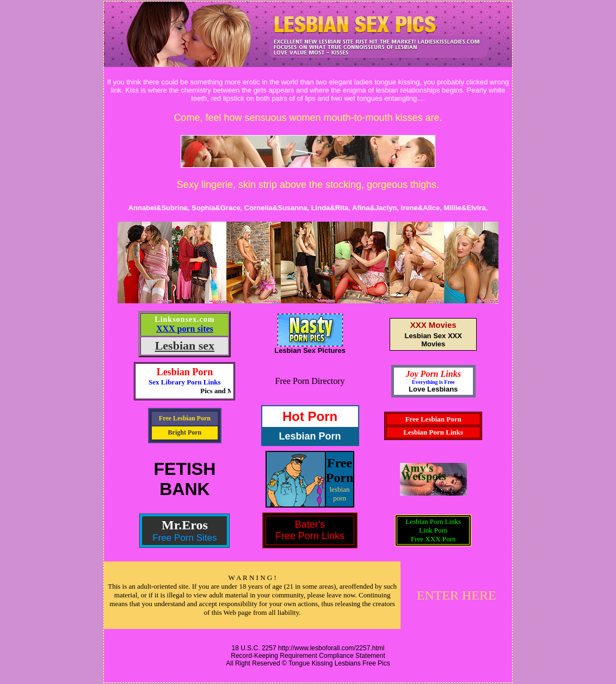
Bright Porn (185, 432)
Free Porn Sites (184, 538)
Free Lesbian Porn (185, 418)
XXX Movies (433, 325)
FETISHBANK (185, 479)
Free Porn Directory (310, 381)
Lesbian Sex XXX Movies (433, 340)
